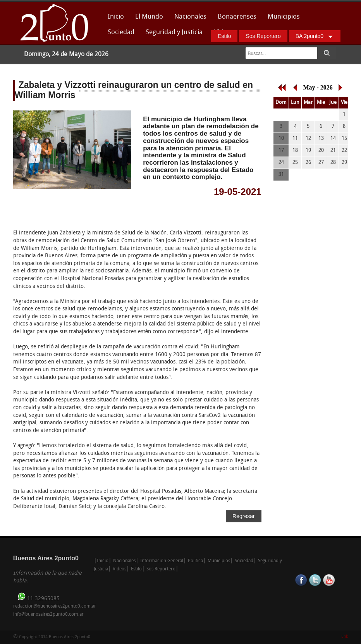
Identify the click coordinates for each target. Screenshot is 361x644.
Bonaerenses (235, 19)
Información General (162, 561)
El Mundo (149, 17)
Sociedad (121, 32)
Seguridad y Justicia (174, 32)
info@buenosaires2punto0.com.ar (48, 615)
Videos (119, 569)
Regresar (244, 516)
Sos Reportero (263, 36)
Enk (345, 637)
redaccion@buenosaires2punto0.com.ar (55, 606)
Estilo (224, 36)
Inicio (116, 17)
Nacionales (190, 17)
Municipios (284, 17)
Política (195, 561)
